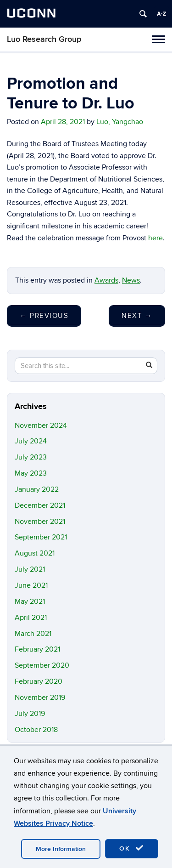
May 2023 (31, 473)
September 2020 (42, 665)
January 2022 (37, 489)
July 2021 (30, 569)
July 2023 (31, 457)
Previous (44, 316)
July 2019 (30, 714)
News (131, 280)
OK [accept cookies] (132, 848)
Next (137, 316)
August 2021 (35, 553)
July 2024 (31, 441)
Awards (106, 280)
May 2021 (30, 601)
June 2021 (31, 585)
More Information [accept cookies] (61, 849)
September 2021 (41, 537)
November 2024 (41, 425)
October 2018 (36, 730)
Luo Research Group (44, 39)
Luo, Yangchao (120, 122)
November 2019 (40, 698)
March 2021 (33, 634)
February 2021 (37, 649)
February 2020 (39, 681)
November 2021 (40, 522)
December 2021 (40, 505)
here (155, 238)
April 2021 (31, 618)
